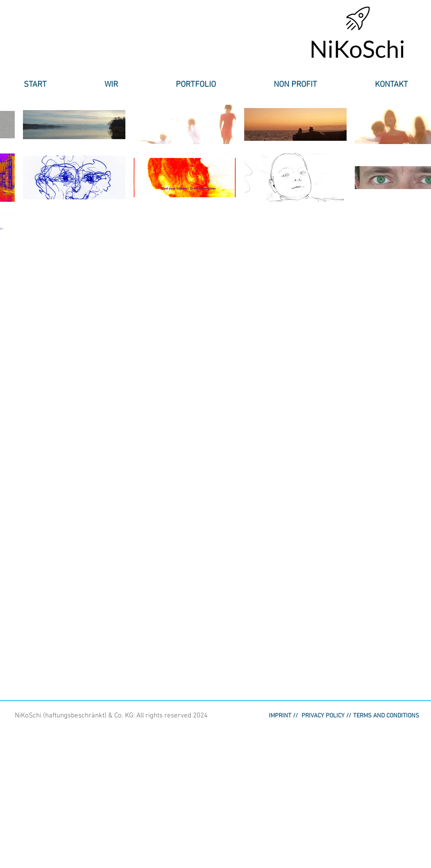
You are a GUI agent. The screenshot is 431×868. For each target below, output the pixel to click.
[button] (111, 85)
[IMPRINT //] (283, 716)
